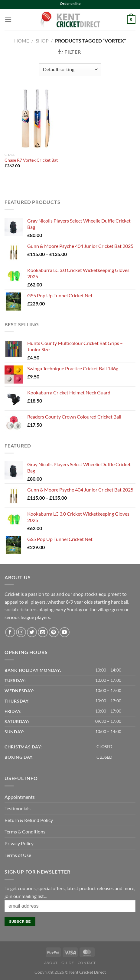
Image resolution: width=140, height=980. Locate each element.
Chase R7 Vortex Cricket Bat (31, 160)
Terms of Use (18, 855)
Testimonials (18, 808)
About (51, 963)
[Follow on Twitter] (32, 632)
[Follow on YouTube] (65, 632)
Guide (68, 963)
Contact (87, 963)
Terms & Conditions (25, 831)
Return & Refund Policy (29, 820)
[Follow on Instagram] (21, 632)
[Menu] (8, 19)
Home (22, 41)
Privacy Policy (19, 843)
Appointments (20, 797)
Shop (42, 41)
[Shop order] (70, 69)
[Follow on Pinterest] (54, 632)
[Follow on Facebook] (10, 632)
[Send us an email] (43, 632)
